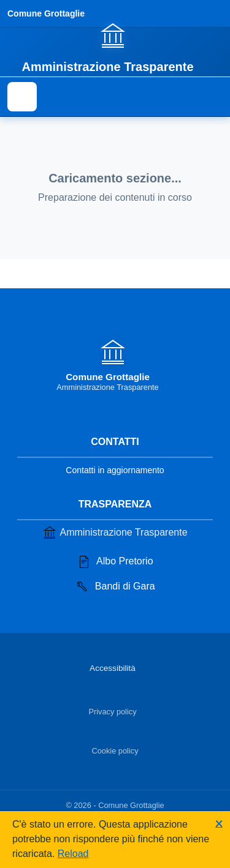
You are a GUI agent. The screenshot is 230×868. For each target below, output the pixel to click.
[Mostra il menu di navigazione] (22, 97)
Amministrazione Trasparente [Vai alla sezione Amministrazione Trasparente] (115, 533)
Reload (73, 854)
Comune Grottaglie (46, 13)
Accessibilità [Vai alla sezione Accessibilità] (113, 668)
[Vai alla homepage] (115, 47)
